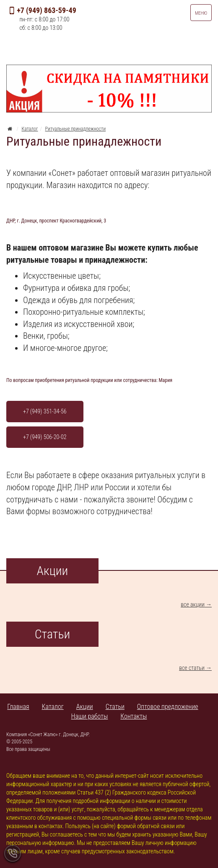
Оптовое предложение (168, 707)
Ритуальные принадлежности (76, 129)
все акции (193, 604)
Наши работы (90, 716)
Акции (85, 707)
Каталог (30, 129)
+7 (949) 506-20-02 (45, 437)
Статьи (115, 707)
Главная (18, 707)
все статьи (192, 668)
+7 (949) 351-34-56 (45, 411)
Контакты (134, 716)
